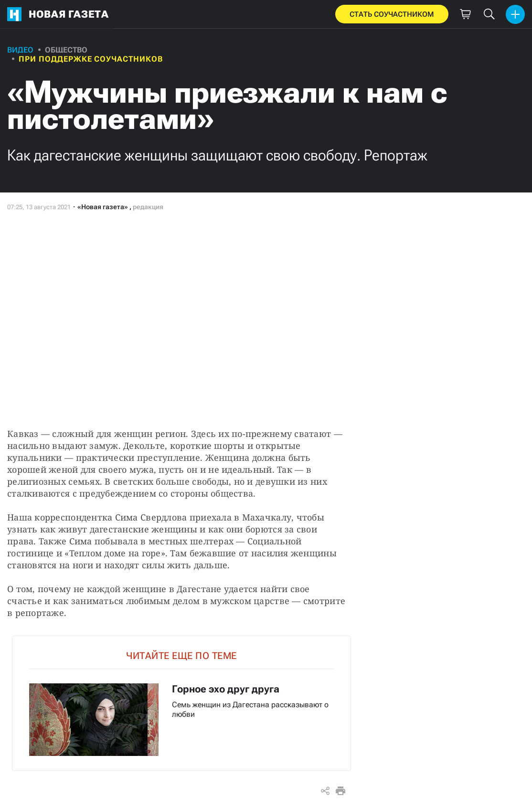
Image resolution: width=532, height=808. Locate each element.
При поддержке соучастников (91, 59)
